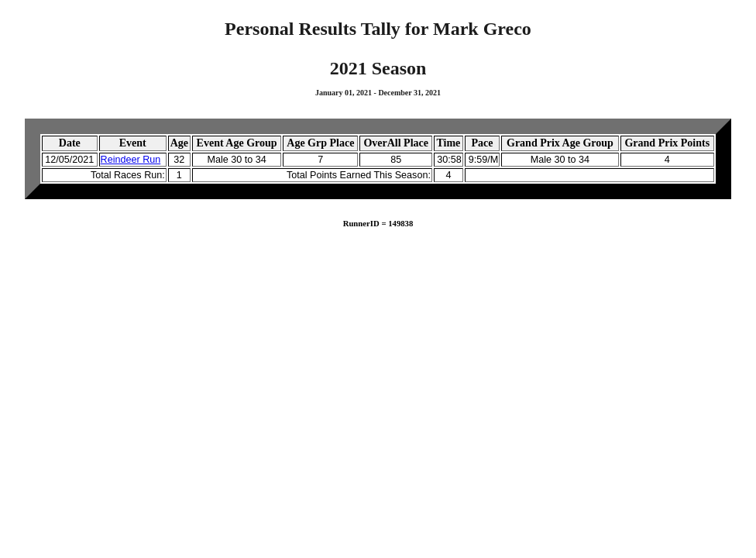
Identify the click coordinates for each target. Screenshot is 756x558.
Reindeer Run (131, 160)
